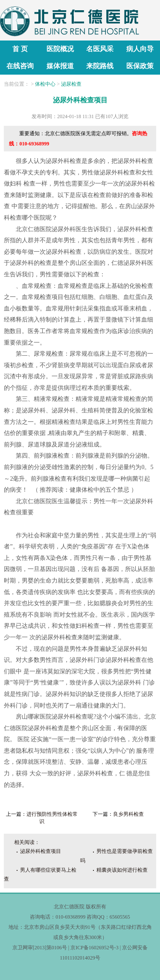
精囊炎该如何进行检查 (122, 870)
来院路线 (100, 66)
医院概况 (60, 49)
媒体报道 (60, 66)
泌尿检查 (71, 84)
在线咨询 (20, 66)
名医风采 (100, 49)
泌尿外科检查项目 (41, 851)
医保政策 (140, 66)
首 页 (20, 49)
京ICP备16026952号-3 (95, 948)
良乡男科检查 (128, 814)
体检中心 (45, 84)
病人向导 (140, 49)
